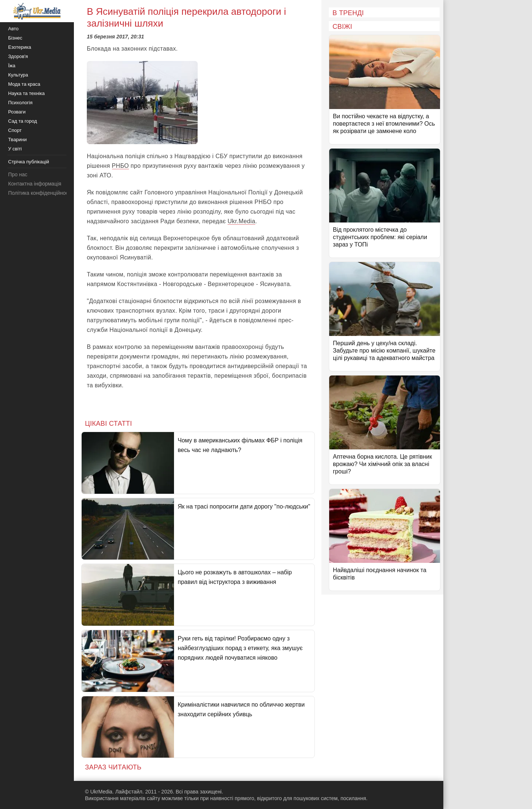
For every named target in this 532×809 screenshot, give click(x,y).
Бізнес (15, 38)
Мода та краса (24, 84)
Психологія (20, 103)
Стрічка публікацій (29, 162)
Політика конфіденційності (40, 193)
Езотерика (20, 47)
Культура (18, 75)
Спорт (15, 130)
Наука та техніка (26, 93)
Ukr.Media (241, 221)
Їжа (12, 66)
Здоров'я (18, 56)
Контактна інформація (35, 184)
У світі (15, 149)
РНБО (120, 166)
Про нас (18, 174)
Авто (13, 29)
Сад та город (23, 121)
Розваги (17, 112)
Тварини (17, 140)
